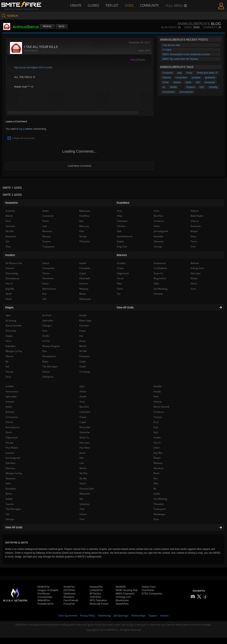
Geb (156, 432)
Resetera (69, 597)
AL (164, 87)
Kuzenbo (158, 236)
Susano (10, 504)
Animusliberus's (194, 24)
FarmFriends (71, 600)
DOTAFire (69, 590)
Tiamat (9, 372)
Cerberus (159, 412)
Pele (156, 483)
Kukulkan (11, 463)
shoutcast (210, 82)
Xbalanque (159, 514)
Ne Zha (84, 473)
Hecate (10, 443)
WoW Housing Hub (127, 590)
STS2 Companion (152, 594)
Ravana (46, 236)
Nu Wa (83, 478)
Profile (47, 26)
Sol (81, 499)
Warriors (122, 255)
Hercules (85, 443)
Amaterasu (12, 391)
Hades (157, 437)
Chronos (84, 325)
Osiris (83, 483)
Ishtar (157, 448)
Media (174, 87)
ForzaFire (69, 604)
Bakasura (85, 211)
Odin (8, 483)
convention (181, 78)
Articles (164, 616)
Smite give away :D (207, 73)
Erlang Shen (197, 268)
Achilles (10, 386)
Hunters (10, 255)
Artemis (167, 78)
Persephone (49, 356)
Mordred (158, 468)
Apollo (83, 396)
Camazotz (48, 216)
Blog (62, 26)
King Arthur (160, 278)
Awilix (9, 407)
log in (22, 129)
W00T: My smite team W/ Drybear (180, 59)
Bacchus (84, 407)
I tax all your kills (171, 45)
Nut (155, 478)
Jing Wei (158, 453)
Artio (82, 402)
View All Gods (113, 527)
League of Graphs (48, 590)
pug (179, 73)
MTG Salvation (98, 600)
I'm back (167, 50)
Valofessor (70, 594)
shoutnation (169, 92)
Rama (9, 494)
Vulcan (83, 514)
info (198, 82)
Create (76, 5)
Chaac (83, 417)
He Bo (46, 336)
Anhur (83, 391)
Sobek (9, 499)
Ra (155, 489)
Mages (9, 307)
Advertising (104, 616)
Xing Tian (122, 247)
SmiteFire (69, 587)
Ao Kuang (11, 321)
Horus (120, 278)
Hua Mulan (12, 448)
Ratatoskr (85, 494)
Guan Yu (84, 437)
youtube (196, 78)
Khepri (157, 458)
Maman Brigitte (51, 346)
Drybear (191, 87)
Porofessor (44, 594)
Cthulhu (121, 226)
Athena (157, 402)
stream (177, 82)
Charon (158, 417)
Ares (156, 396)
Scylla (157, 494)
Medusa (158, 463)
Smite (166, 82)
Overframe (148, 590)
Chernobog (12, 273)
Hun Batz (85, 448)
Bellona (10, 412)
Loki (82, 463)
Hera (8, 341)
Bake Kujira (197, 216)
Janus (83, 453)
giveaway (210, 78)
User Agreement (68, 616)
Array (189, 73)
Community (149, 5)
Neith (188, 82)
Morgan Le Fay (14, 473)
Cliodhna (84, 216)
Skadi (9, 299)
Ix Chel (46, 341)
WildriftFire (44, 600)
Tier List (112, 5)
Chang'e (47, 325)
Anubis (157, 391)
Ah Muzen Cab (14, 263)
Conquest (168, 73)
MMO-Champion (125, 594)
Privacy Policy (88, 616)
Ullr (8, 514)
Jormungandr (13, 458)
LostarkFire (96, 590)
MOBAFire (44, 587)
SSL (202, 87)
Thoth (83, 366)
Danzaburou (12, 427)
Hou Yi (157, 443)
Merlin (83, 468)
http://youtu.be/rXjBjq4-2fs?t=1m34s (33, 68)
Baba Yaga (85, 321)
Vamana (158, 294)
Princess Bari (87, 489)
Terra (194, 241)
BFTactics (95, 594)
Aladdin (158, 386)
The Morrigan (13, 509)
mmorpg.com (123, 597)
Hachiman (48, 278)
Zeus (156, 519)
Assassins (11, 203)
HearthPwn (122, 604)
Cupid (83, 422)
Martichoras (49, 289)
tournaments (186, 92)
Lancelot (10, 226)
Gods (129, 5)
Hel (81, 336)
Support (153, 616)
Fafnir (157, 226)
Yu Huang (85, 372)
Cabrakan (85, 412)
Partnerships (138, 616)
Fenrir (9, 432)
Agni (82, 386)
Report (141, 60)
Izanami (10, 453)
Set (7, 241)
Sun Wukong (160, 499)
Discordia (85, 427)
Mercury (10, 468)
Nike (119, 284)
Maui (193, 236)
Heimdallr (85, 278)
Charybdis (85, 268)
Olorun (9, 356)
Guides (93, 5)
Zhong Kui (48, 377)
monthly (213, 87)
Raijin (45, 361)
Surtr (193, 289)
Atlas (120, 216)
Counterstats (45, 597)
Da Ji (156, 422)
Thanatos (159, 504)
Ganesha (85, 432)
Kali (82, 458)
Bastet (9, 216)
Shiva (120, 289)
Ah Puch (47, 315)
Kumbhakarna (125, 236)
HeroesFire (96, 587)
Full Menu (176, 6)
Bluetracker (122, 600)
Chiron (9, 422)
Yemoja (10, 519)
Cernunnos (12, 417)
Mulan (194, 278)
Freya (82, 331)
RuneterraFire (46, 604)
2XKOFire (95, 597)
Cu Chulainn (160, 268)
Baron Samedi (161, 407)
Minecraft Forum (99, 604)
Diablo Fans (149, 587)
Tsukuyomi (159, 509)
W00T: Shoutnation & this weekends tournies (186, 54)
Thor (82, 509)
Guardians (123, 203)
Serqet (83, 236)
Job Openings (121, 616)
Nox (45, 351)
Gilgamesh (12, 437)
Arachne (10, 211)
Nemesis (10, 478)
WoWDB (121, 587)
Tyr (119, 294)
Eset (156, 427)
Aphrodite (11, 396)
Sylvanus (84, 504)
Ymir (82, 519)
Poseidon (11, 489)
